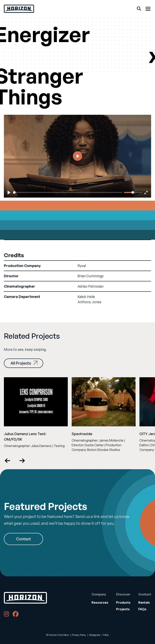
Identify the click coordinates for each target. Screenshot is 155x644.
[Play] (9, 193)
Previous (8, 461)
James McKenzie (111, 440)
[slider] (68, 192)
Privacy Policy (79, 635)
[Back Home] (19, 9)
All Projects (24, 363)
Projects (123, 609)
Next (22, 461)
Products (123, 602)
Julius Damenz (41, 446)
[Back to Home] (25, 598)
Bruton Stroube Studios (104, 450)
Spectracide (82, 434)
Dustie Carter (94, 445)
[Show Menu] (148, 9)
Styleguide (95, 635)
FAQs (142, 609)
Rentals (144, 602)
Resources (100, 602)
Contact (23, 539)
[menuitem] (100, 603)
